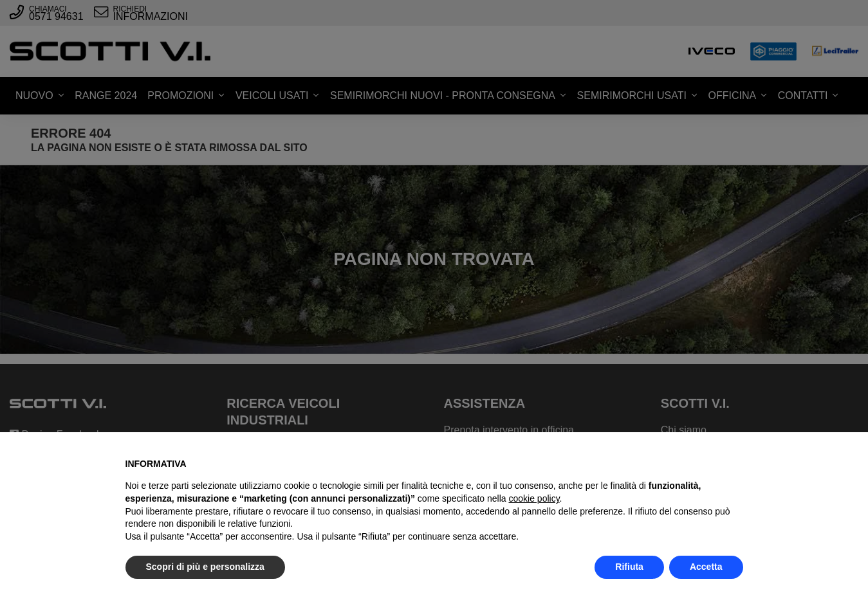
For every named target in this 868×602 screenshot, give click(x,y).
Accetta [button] (706, 567)
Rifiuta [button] (629, 567)
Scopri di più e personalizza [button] (205, 567)
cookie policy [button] (534, 498)
